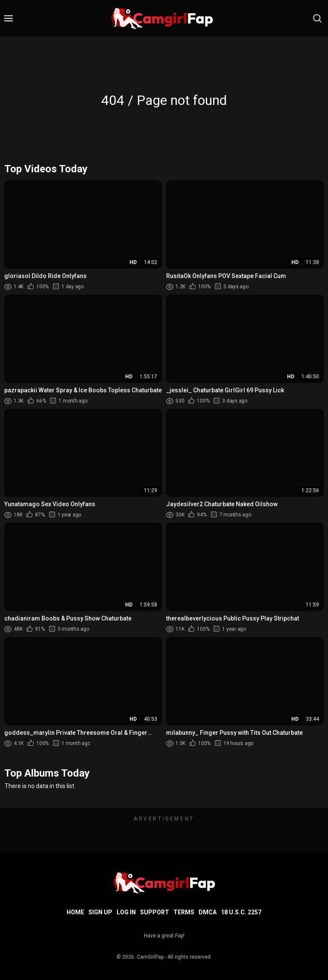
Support (155, 912)
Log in (126, 912)
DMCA (208, 912)
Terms (184, 912)
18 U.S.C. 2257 (241, 912)
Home (75, 912)
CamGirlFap (150, 957)
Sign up (100, 912)
